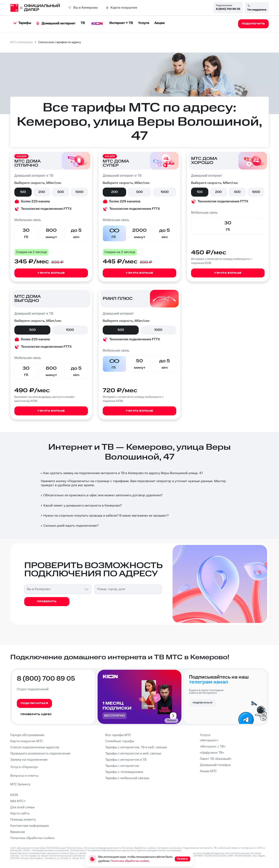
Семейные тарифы (120, 741)
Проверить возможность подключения (40, 754)
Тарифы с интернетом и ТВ (126, 760)
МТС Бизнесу (20, 784)
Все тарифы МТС (118, 735)
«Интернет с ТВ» (213, 747)
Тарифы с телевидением (124, 772)
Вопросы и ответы (24, 776)
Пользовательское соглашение (50, 850)
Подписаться (202, 703)
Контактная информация (30, 826)
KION (14, 795)
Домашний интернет (56, 24)
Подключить (78, 481)
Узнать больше (51, 273)
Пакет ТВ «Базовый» (216, 759)
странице (175, 850)
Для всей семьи (22, 807)
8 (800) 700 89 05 (228, 9)
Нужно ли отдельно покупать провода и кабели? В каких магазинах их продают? (104, 516)
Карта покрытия (124, 8)
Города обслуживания (27, 735)
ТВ (83, 23)
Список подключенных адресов (35, 747)
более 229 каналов (125, 201)
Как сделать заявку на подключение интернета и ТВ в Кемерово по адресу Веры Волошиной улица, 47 (121, 473)
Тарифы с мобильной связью (127, 778)
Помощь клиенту (23, 820)
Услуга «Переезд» (24, 767)
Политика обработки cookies (32, 838)
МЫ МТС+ (18, 801)
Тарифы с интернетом (122, 766)
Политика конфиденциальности (103, 848)
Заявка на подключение (29, 760)
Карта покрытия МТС (27, 741)
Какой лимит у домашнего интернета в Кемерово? (81, 506)
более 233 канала (35, 201)
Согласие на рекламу (169, 848)
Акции (159, 23)
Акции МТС (208, 771)
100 (23, 192)
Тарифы (22, 23)
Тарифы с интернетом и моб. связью (133, 754)
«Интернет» (209, 740)
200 (42, 192)
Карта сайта (20, 814)
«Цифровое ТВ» (212, 753)
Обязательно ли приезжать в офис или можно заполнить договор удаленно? (101, 495)
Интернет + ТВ (121, 23)
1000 (79, 192)
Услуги (144, 23)
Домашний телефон (215, 765)
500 (61, 192)
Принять (183, 859)
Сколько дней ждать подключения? (69, 526)
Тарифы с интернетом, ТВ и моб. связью (136, 747)
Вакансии (18, 832)
